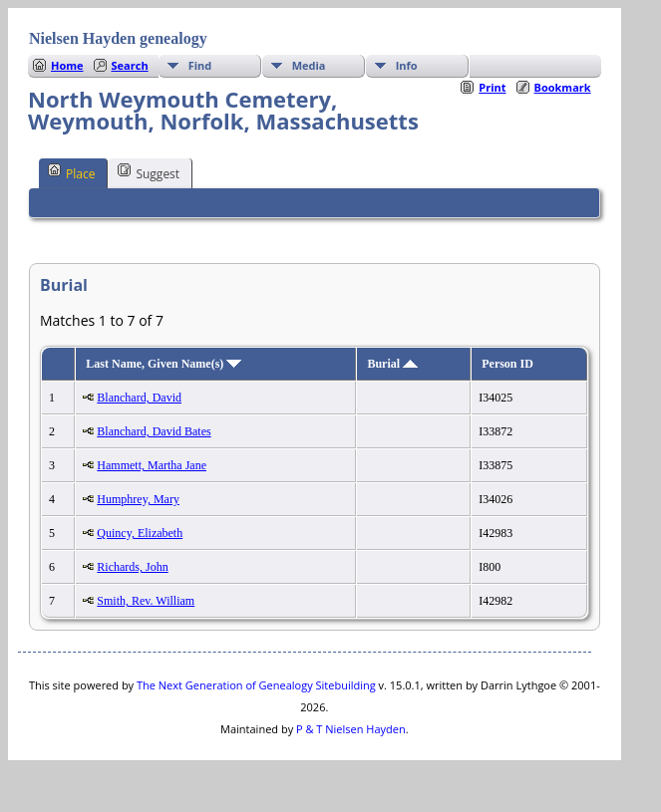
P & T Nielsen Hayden (351, 729)
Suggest (149, 172)
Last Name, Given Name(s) (164, 364)
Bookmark (563, 87)
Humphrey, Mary (138, 499)
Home (67, 65)
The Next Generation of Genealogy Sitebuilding (256, 685)
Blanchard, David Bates (154, 431)
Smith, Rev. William (146, 601)
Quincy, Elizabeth (140, 533)
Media (309, 65)
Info (407, 65)
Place (71, 172)
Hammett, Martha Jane (152, 465)
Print (492, 87)
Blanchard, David (139, 398)
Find (200, 65)
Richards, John (132, 567)
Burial (392, 364)
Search (130, 65)
